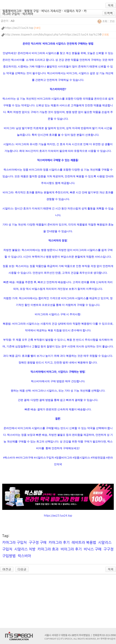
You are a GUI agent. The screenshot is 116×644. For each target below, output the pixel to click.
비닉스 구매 (93, 549)
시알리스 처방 (25, 549)
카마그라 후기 (59, 542)
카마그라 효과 (48, 549)
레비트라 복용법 (84, 542)
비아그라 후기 (71, 549)
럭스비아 (24, 556)
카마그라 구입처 (14, 542)
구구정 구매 (38, 542)
